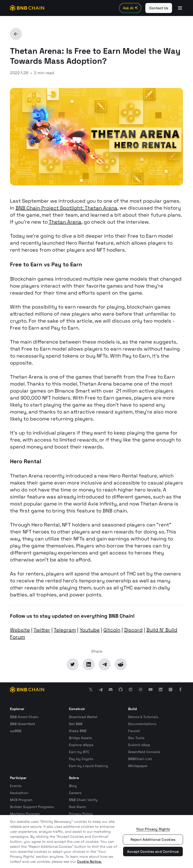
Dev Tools (136, 738)
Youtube (90, 630)
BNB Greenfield (22, 724)
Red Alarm (77, 807)
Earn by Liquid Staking (88, 766)
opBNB (16, 731)
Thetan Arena (65, 222)
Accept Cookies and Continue (153, 852)
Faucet (134, 731)
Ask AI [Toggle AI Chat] (131, 8)
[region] (96, 842)
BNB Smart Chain (24, 717)
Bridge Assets (80, 738)
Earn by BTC (79, 752)
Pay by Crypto (81, 759)
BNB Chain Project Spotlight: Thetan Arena (66, 208)
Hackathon (19, 793)
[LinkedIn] (89, 664)
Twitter (42, 630)
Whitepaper (138, 766)
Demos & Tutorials (143, 717)
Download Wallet (83, 717)
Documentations (142, 724)
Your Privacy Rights (153, 829)
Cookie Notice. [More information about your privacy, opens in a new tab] (90, 862)
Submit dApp (139, 745)
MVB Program (21, 800)
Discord (133, 630)
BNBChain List (140, 759)
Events (16, 786)
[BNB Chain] (27, 8)
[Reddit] (121, 664)
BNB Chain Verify (83, 800)
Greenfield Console (144, 752)
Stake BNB (78, 731)
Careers (75, 793)
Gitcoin (112, 630)
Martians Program (25, 814)
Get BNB (76, 724)
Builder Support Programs (32, 807)
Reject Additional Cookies (153, 840)
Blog (73, 786)
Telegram (65, 630)
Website (20, 630)
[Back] (16, 34)
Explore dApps (81, 745)
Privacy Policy (81, 814)
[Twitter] (73, 664)
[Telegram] (105, 664)
